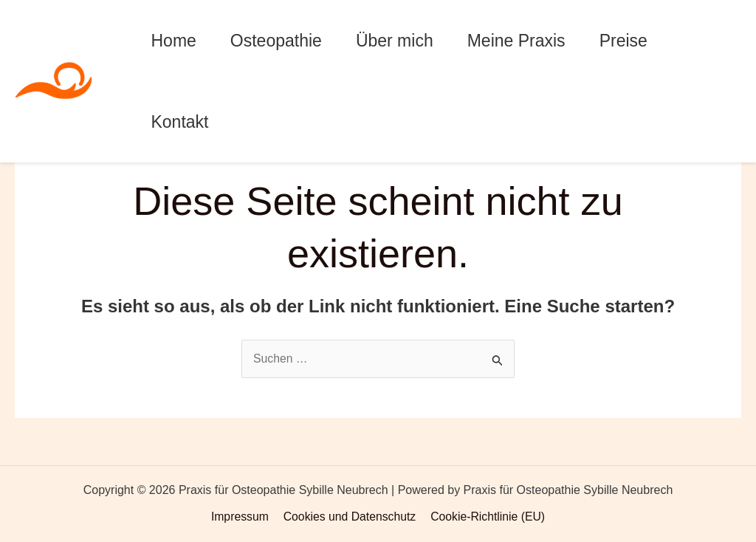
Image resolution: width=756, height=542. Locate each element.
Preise (623, 41)
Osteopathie (276, 41)
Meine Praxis (516, 41)
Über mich (395, 41)
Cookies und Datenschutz (349, 517)
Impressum (241, 517)
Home (173, 41)
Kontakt (179, 122)
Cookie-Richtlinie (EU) (486, 517)
